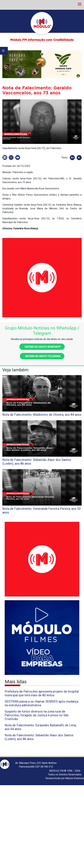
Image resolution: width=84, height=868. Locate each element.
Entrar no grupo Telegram (42, 356)
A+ (72, 158)
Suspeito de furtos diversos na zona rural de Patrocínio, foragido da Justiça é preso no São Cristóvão (37, 715)
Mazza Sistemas (75, 778)
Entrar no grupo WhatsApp (42, 347)
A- (79, 158)
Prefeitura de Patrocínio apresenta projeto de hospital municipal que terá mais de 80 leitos (42, 693)
